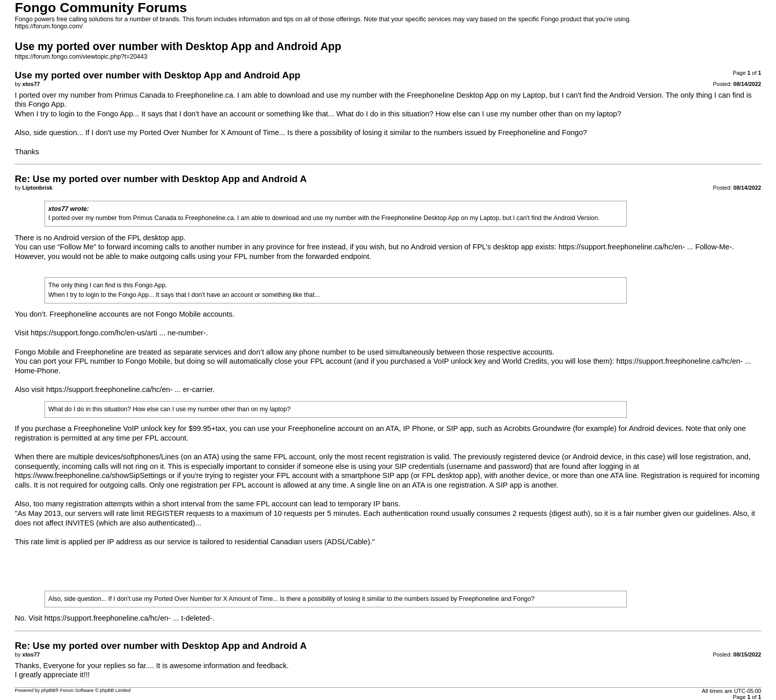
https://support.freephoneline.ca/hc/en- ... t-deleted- (128, 618)
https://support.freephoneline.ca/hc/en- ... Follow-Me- (645, 247)
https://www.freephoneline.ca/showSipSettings (90, 475)
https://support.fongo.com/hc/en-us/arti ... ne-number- (118, 333)
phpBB (48, 690)
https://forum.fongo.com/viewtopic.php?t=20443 (81, 57)
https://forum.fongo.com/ (49, 26)
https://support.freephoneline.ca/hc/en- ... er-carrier (129, 389)
